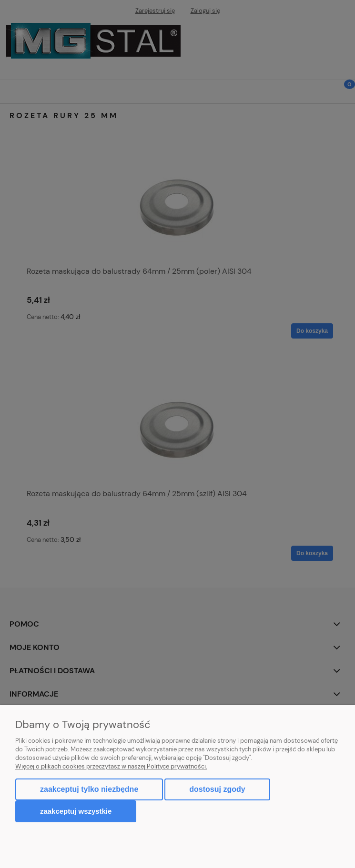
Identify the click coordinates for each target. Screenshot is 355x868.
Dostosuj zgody (217, 789)
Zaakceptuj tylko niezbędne (89, 789)
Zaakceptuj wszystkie (76, 811)
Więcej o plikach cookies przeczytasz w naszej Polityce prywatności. (111, 766)
